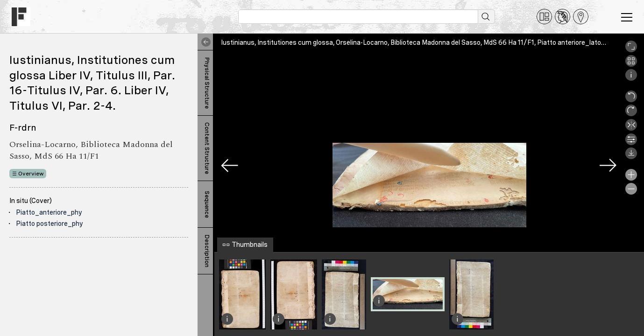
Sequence (207, 204)
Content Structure (207, 148)
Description (207, 251)
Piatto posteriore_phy (50, 224)
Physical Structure (207, 83)
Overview (31, 174)
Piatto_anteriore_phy (49, 212)
